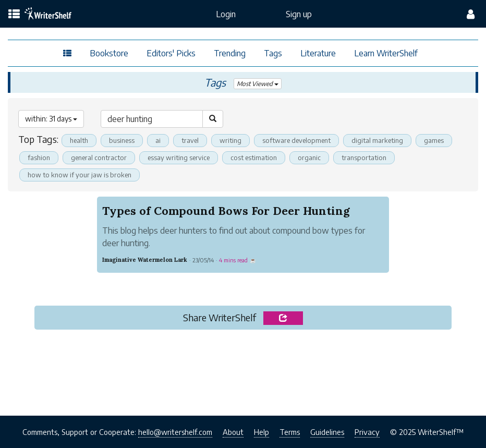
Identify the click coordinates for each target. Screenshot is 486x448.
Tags (273, 53)
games (434, 140)
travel (190, 140)
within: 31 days (51, 119)
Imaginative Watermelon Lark (145, 260)
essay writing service (179, 158)
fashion (39, 158)
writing (230, 140)
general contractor (99, 158)
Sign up (299, 14)
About (233, 432)
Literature (318, 53)
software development (296, 140)
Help (262, 432)
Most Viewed (258, 84)
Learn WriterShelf (386, 53)
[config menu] (471, 14)
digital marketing (377, 140)
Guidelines (327, 432)
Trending (230, 53)
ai (158, 140)
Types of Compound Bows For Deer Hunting (226, 211)
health (79, 140)
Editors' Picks (171, 53)
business (122, 140)
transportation (364, 158)
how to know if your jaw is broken (80, 175)
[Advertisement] (243, 370)
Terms (290, 432)
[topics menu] (14, 15)
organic (309, 158)
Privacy (367, 432)
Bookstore (109, 53)
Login (226, 14)
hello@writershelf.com (175, 432)
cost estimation (254, 158)
